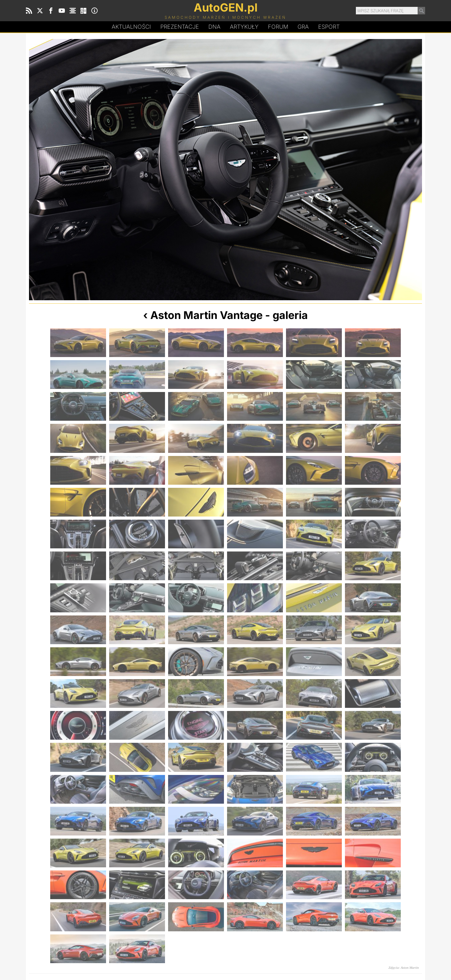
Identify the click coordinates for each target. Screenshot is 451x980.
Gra (303, 27)
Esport (329, 27)
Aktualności (131, 27)
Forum (278, 27)
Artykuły (244, 27)
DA (214, 27)
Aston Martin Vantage (206, 315)
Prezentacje (180, 27)
